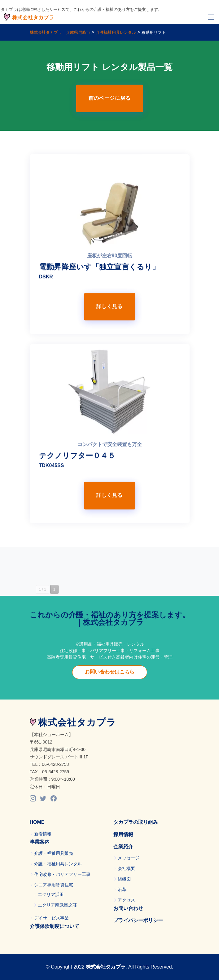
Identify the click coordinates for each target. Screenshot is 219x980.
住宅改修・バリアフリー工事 (62, 874)
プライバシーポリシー (138, 920)
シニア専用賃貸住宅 (54, 885)
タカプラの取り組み (136, 822)
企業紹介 (123, 847)
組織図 (124, 879)
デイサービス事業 (51, 918)
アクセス (126, 900)
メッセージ (129, 858)
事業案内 (40, 842)
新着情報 (43, 834)
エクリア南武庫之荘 (57, 905)
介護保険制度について (55, 926)
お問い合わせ (128, 908)
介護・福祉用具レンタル (58, 864)
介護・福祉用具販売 (54, 853)
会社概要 (126, 868)
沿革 (122, 890)
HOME (37, 822)
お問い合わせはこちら (110, 672)
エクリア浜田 (51, 894)
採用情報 (123, 834)
